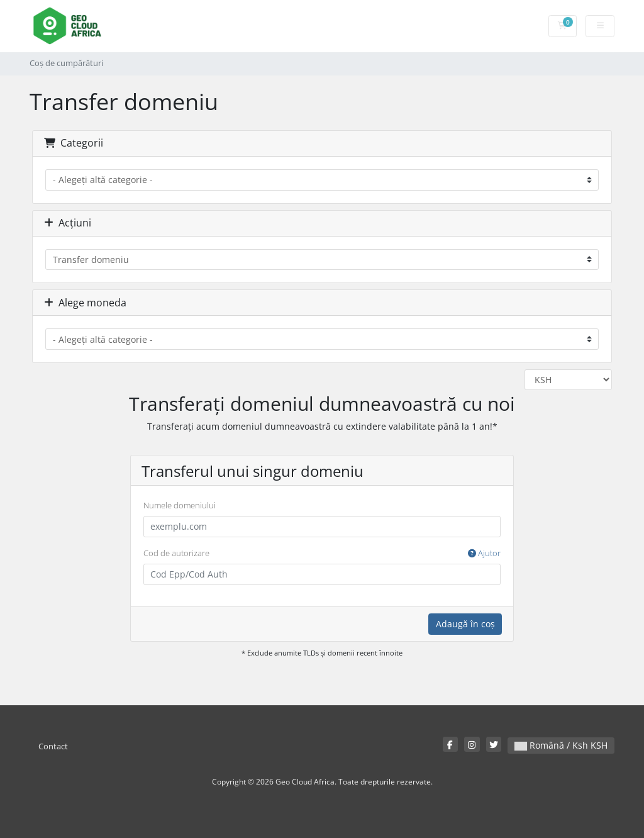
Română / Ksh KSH (561, 745)
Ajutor (484, 553)
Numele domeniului (180, 505)
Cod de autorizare (322, 554)
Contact (53, 746)
